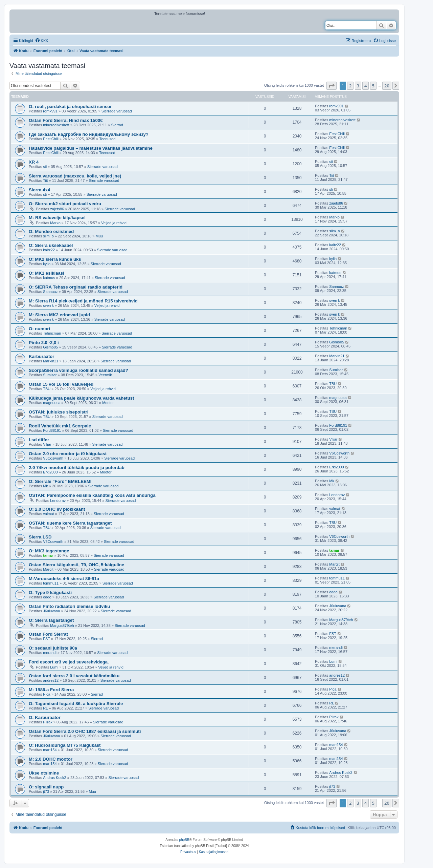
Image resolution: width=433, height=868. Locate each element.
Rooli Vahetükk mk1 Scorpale (60, 426)
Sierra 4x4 (39, 190)
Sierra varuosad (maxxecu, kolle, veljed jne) (75, 176)
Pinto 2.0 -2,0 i (44, 343)
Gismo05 (50, 347)
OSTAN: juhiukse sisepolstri (59, 412)
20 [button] (387, 86)
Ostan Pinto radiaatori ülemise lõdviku (69, 606)
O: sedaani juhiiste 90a (53, 648)
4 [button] (366, 86)
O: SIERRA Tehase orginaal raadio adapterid (76, 287)
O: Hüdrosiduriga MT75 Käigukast (65, 745)
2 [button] (350, 86)
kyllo (47, 264)
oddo (47, 597)
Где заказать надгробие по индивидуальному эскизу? (89, 134)
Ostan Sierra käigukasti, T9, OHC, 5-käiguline (76, 565)
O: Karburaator (45, 717)
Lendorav (58, 501)
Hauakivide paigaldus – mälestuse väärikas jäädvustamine (91, 148)
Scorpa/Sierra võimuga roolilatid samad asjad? (78, 370)
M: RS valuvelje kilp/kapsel (57, 218)
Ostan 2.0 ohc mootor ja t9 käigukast (68, 454)
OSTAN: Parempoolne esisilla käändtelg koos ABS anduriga (92, 495)
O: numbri (39, 329)
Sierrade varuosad (117, 111)
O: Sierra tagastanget (51, 620)
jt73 (46, 791)
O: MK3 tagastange (49, 551)
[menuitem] (42, 41)
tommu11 (51, 583)
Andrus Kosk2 (54, 778)
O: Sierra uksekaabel (51, 245)
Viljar (47, 444)
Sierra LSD (40, 537)
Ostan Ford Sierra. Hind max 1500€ (66, 120)
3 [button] (358, 86)
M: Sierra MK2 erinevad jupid (59, 315)
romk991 (50, 111)
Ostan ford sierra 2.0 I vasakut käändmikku (74, 676)
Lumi (54, 667)
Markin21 (51, 361)
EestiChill (51, 139)
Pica (47, 694)
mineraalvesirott (56, 125)
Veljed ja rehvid (114, 223)
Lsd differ (39, 440)
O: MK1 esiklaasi (47, 273)
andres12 (51, 680)
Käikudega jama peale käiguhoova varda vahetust (82, 398)
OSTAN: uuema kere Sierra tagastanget (70, 523)
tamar (48, 555)
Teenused (108, 139)
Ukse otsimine (44, 773)
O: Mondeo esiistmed (51, 231)
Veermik (105, 375)
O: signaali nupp (46, 787)
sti (45, 167)
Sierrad (117, 125)
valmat (48, 514)
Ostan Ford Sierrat (48, 634)
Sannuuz (50, 292)
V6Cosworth (53, 458)
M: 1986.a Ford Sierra (51, 690)
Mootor (108, 403)
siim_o (48, 236)
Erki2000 (50, 472)
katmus (49, 278)
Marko (55, 223)
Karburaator (41, 356)
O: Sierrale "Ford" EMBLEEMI (60, 481)
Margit (48, 569)
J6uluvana (51, 611)
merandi (50, 653)
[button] (332, 86)
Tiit (45, 181)
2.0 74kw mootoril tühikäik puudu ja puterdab (77, 468)
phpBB (184, 840)
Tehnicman (52, 333)
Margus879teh (62, 626)
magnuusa (52, 403)
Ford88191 (52, 430)
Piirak (48, 722)
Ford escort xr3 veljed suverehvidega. (69, 662)
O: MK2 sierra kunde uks (55, 259)
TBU (47, 389)
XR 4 (34, 162)
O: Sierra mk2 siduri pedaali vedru (65, 204)
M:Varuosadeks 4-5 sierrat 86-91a (64, 579)
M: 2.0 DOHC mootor (51, 759)
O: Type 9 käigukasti (50, 592)
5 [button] (373, 86)
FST (47, 639)
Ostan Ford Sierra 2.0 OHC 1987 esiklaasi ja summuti (85, 731)
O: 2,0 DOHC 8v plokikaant (57, 509)
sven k (48, 305)
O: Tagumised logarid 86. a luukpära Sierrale (76, 704)
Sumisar (50, 375)
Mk (45, 486)
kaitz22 (49, 250)
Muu (99, 236)
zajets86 (57, 209)
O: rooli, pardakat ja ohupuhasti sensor (70, 107)
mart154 (50, 750)
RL (45, 708)
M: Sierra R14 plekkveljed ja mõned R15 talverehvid (83, 301)
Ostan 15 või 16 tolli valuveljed (61, 384)
